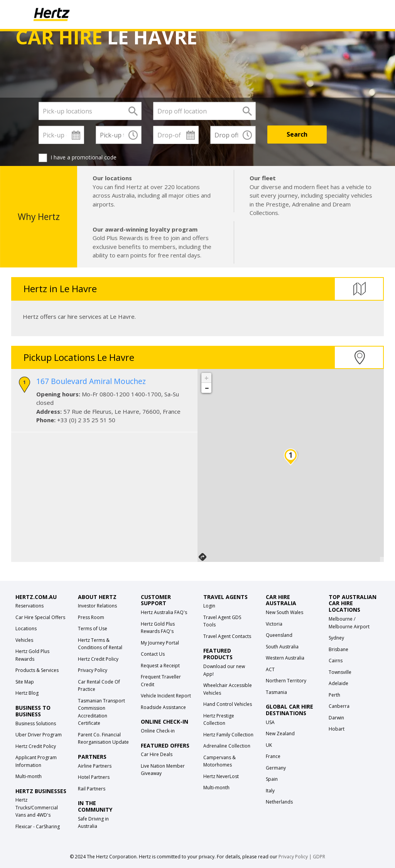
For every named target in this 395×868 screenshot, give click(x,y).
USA (270, 722)
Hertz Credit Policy (36, 746)
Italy (270, 791)
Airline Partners (95, 766)
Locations (26, 629)
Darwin (336, 718)
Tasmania (276, 692)
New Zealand (280, 733)
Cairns (336, 661)
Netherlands (279, 802)
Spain (272, 779)
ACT (270, 669)
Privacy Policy (93, 670)
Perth (334, 695)
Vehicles (24, 640)
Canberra (339, 706)
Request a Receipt (160, 666)
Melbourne (341, 619)
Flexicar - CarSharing (38, 827)
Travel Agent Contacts (227, 636)
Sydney (336, 638)
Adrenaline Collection (227, 746)
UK (269, 745)
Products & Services (37, 670)
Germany (276, 768)
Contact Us (153, 654)
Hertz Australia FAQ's (164, 612)
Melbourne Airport (349, 627)
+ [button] (207, 378)
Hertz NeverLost (221, 776)
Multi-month (29, 776)
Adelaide (338, 683)
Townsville (340, 672)
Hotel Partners (94, 777)
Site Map (25, 682)
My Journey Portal (160, 643)
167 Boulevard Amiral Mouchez (91, 381)
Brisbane (338, 649)
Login (209, 606)
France (273, 756)
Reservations (30, 606)
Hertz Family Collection (228, 735)
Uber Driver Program (39, 735)
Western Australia (285, 658)
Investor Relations (97, 606)
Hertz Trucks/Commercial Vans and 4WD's (37, 807)
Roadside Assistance (163, 707)
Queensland (279, 635)
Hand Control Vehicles (228, 704)
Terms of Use (93, 629)
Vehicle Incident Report (166, 696)
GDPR (319, 857)
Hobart (337, 729)
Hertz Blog (27, 693)
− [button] (207, 388)
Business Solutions (36, 723)
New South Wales (284, 612)
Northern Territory (286, 681)
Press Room (91, 617)
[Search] (297, 135)
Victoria (274, 624)
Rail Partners (92, 789)
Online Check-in (158, 731)
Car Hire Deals (157, 754)
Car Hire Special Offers (40, 617)
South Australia (282, 647)
